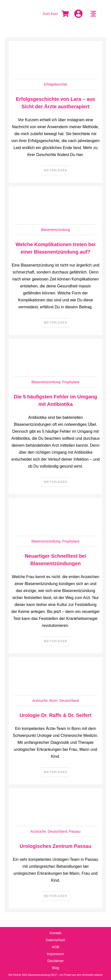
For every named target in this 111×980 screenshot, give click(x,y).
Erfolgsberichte (55, 84)
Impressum (55, 954)
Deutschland (69, 701)
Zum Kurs (50, 14)
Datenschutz (55, 940)
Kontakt (55, 933)
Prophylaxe (71, 382)
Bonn (54, 701)
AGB (55, 947)
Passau (75, 831)
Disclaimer (55, 961)
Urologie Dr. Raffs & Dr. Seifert (56, 715)
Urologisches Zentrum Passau (55, 846)
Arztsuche (40, 701)
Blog (55, 968)
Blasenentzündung (55, 230)
